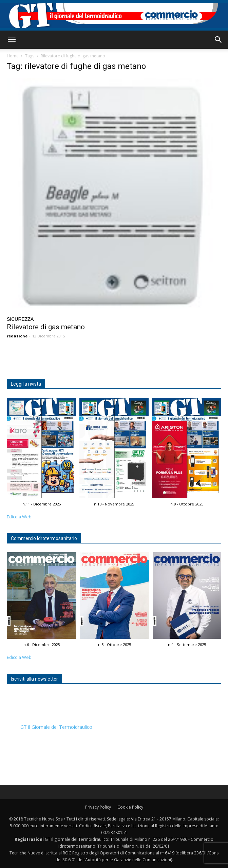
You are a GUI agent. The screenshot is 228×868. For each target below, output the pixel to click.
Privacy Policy (98, 807)
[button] (218, 40)
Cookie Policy (130, 807)
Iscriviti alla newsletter (34, 679)
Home (13, 56)
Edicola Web (19, 517)
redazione (17, 336)
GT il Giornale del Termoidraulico (56, 727)
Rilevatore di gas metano (46, 327)
